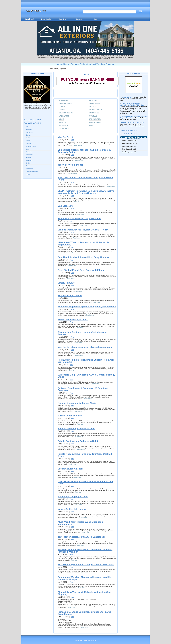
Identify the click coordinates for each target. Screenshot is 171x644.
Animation (63, 100)
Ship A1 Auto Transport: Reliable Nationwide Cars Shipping (84, 593)
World (28, 174)
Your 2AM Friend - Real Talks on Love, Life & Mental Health (85, 179)
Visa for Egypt (65, 137)
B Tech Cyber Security (70, 416)
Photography (95, 122)
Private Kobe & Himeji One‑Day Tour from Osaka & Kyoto (85, 455)
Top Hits (62, 19)
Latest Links (46, 19)
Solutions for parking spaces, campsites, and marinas (87, 307)
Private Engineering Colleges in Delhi (78, 441)
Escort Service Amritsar (70, 469)
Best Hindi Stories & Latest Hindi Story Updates (83, 257)
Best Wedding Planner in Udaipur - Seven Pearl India (86, 564)
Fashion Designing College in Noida (77, 403)
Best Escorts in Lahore (70, 296)
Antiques (93, 100)
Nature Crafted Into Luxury (72, 509)
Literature (64, 116)
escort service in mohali (71, 165)
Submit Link (30, 19)
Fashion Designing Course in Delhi (76, 429)
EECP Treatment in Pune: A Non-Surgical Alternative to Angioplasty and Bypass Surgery (86, 192)
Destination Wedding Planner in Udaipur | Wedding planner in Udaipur (85, 578)
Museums (93, 116)
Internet (28, 143)
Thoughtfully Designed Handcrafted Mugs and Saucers (82, 333)
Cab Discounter (66, 206)
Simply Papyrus (66, 283)
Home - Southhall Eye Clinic (73, 319)
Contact (79, 19)
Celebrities (94, 104)
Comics (62, 107)
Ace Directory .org (36, 11)
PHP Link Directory (90, 641)
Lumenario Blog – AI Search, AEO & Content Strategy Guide (86, 376)
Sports (28, 166)
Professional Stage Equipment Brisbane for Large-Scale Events (85, 613)
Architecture (65, 104)
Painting (63, 122)
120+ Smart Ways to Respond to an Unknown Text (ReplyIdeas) (84, 243)
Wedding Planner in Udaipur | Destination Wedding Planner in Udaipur (85, 551)
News (28, 149)
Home (28, 141)
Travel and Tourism (32, 171)
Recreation (29, 152)
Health (28, 138)
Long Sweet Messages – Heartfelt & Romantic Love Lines (85, 483)
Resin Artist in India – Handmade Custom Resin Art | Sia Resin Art (86, 361)
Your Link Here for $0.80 (33, 120)
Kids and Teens (31, 146)
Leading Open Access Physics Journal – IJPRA (83, 230)
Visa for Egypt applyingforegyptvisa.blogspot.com (85, 347)
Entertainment (96, 110)
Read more (78, 145)
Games (28, 135)
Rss (95, 19)
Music (62, 119)
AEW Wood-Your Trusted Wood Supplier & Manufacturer (80, 523)
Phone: (60, 603)
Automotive (29, 169)
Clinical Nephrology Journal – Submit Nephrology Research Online (84, 151)
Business (29, 129)
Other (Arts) (95, 119)
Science (28, 157)
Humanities (94, 113)
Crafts (92, 107)
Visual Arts (64, 129)
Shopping (29, 160)
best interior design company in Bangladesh (81, 537)
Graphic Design (66, 113)
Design (62, 110)
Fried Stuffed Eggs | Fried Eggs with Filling (81, 270)
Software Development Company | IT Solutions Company (83, 389)
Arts (64, 69)
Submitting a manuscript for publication (79, 219)
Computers (29, 132)
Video (92, 125)
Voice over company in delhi (73, 496)
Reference (29, 155)
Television (64, 125)
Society (28, 163)
